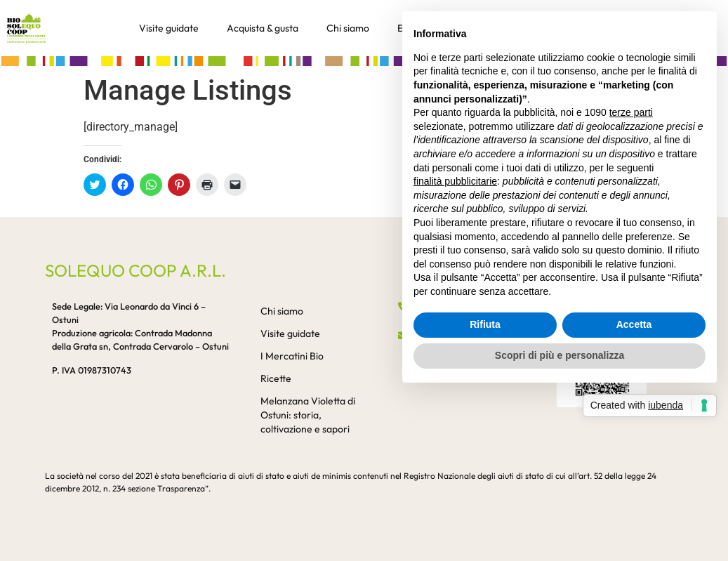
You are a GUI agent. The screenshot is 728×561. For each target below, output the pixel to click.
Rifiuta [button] (485, 324)
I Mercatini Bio (292, 356)
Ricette (276, 378)
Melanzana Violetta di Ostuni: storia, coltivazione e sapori (308, 415)
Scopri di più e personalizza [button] (560, 355)
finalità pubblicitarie (455, 181)
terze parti (631, 112)
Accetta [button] (634, 324)
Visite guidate (169, 28)
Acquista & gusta (263, 28)
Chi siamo (348, 28)
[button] (364, 60)
